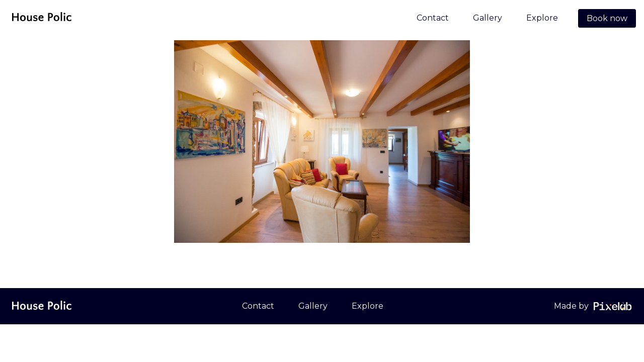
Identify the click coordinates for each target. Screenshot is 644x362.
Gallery (488, 18)
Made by (571, 306)
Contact (433, 18)
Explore (542, 18)
